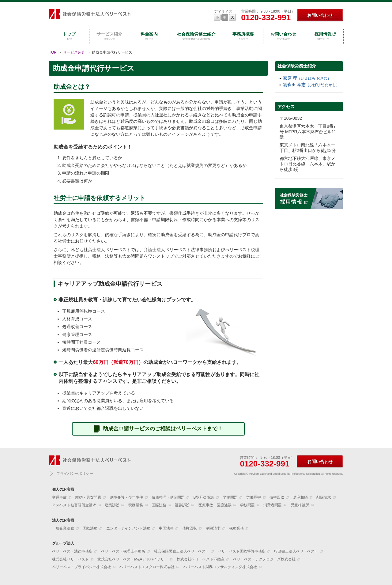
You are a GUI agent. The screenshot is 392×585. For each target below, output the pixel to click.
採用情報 (323, 37)
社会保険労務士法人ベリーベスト (90, 15)
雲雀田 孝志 (311, 85)
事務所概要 (243, 37)
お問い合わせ (320, 15)
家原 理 (307, 78)
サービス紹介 (109, 37)
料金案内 (149, 37)
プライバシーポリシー (75, 474)
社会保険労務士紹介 (196, 37)
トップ (69, 37)
